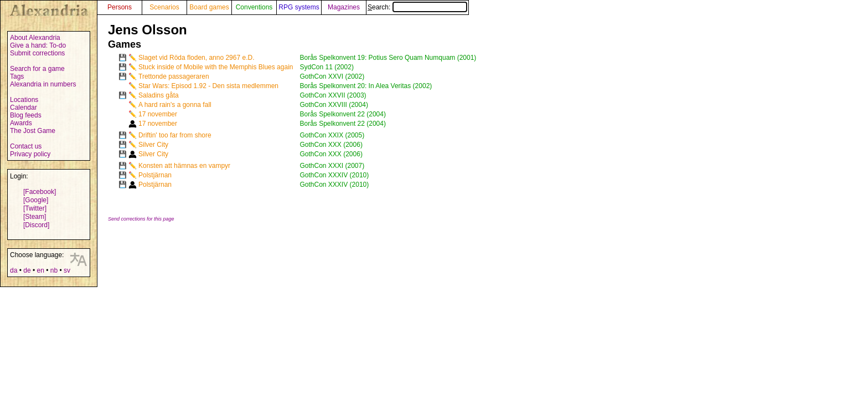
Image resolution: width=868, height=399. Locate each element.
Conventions (254, 7)
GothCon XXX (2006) (331, 145)
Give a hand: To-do (38, 45)
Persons (120, 7)
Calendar (24, 108)
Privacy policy (30, 154)
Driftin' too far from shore (175, 135)
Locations (24, 100)
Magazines (344, 7)
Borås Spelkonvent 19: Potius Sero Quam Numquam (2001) (388, 58)
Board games (209, 7)
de (27, 270)
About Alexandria (35, 38)
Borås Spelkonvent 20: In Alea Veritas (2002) (366, 86)
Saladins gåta (159, 95)
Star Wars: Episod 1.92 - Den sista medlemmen (208, 86)
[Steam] (35, 217)
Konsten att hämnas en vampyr (184, 166)
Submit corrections (37, 53)
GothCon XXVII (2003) (333, 95)
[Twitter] (35, 208)
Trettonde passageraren (174, 76)
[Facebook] (40, 192)
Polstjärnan (155, 175)
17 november (158, 114)
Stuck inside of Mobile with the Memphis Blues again (216, 67)
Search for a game (37, 69)
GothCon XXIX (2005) (332, 135)
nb (54, 270)
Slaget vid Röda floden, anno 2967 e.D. (196, 58)
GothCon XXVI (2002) (332, 76)
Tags (17, 76)
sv (67, 270)
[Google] (36, 200)
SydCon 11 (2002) (326, 67)
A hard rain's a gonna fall (175, 105)
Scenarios (164, 7)
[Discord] (36, 225)
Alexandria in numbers (43, 84)
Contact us (26, 146)
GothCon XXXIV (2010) (334, 175)
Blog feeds (26, 115)
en (40, 270)
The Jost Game (33, 131)
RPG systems (299, 7)
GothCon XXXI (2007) (332, 166)
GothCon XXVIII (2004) (334, 105)
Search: (417, 7)
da (14, 270)
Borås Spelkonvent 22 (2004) (342, 114)
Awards (21, 123)
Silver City (153, 145)
